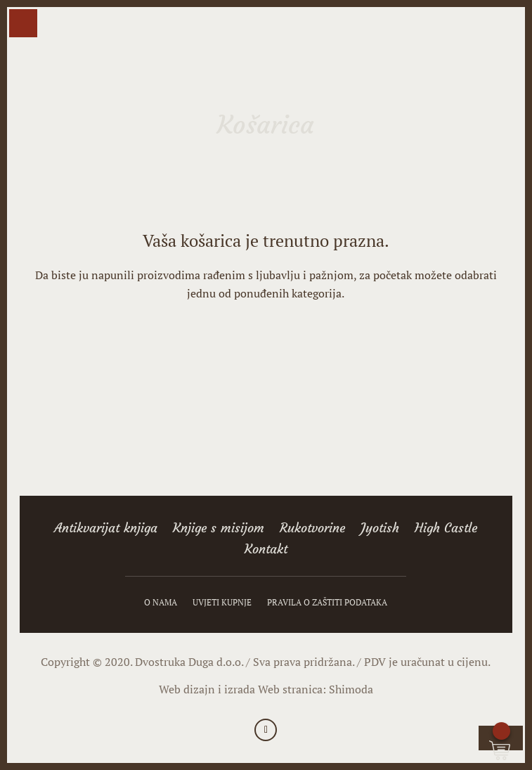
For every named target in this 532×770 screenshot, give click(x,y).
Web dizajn (187, 689)
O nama (161, 603)
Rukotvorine (312, 530)
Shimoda (351, 689)
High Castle (446, 530)
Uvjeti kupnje (222, 603)
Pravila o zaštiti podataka (327, 603)
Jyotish (380, 530)
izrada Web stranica (273, 689)
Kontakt (266, 551)
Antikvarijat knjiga (106, 530)
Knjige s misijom (219, 530)
